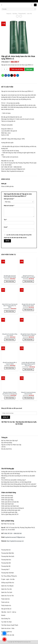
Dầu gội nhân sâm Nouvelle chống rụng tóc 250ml (28, 305)
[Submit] (35, 9)
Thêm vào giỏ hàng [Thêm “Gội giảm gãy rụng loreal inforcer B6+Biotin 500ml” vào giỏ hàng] (10, 281)
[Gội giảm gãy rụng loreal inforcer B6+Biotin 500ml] (10, 266)
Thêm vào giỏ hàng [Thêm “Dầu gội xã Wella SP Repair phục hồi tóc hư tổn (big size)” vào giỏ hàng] (10, 398)
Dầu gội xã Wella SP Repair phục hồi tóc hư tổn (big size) (10, 393)
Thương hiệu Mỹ (22, 14)
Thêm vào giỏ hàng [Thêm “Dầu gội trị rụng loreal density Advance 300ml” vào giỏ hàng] (28, 398)
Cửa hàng (15, 14)
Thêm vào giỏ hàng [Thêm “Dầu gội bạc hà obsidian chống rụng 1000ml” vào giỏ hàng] (10, 340)
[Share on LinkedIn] (18, 75)
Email (6, 227)
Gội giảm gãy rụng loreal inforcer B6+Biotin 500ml (10, 276)
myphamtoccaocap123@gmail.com (15, 537)
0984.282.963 (18, 533)
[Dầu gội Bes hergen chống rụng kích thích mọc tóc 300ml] (28, 324)
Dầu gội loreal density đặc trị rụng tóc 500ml (10, 363)
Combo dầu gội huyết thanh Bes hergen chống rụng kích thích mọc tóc (28, 364)
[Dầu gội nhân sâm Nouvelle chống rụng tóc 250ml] (28, 294)
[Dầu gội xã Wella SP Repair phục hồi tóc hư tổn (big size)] (10, 382)
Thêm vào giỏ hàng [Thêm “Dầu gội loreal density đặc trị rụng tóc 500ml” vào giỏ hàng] (10, 368)
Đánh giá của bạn (9, 199)
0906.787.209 (8, 533)
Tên (5, 220)
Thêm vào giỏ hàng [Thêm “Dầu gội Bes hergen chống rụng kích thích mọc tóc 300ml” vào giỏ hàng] (28, 340)
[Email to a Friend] (12, 75)
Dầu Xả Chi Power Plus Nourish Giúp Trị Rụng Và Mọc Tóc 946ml (10, 306)
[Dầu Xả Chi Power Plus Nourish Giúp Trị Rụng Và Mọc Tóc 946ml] (10, 294)
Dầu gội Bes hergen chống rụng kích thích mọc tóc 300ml (28, 335)
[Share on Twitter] (9, 75)
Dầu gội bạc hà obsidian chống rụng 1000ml (10, 335)
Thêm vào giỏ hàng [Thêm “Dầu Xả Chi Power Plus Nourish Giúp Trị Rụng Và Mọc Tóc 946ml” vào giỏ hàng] (10, 311)
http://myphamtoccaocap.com (15, 541)
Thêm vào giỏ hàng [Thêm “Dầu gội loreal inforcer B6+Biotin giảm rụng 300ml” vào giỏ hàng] (28, 281)
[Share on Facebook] (6, 75)
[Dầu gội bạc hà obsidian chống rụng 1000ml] (10, 324)
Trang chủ (9, 14)
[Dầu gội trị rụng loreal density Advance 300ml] (28, 382)
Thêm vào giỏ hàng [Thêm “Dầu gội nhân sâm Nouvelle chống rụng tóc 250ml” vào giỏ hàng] (28, 310)
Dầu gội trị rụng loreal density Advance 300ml (28, 393)
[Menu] (2, 5)
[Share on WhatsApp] (3, 75)
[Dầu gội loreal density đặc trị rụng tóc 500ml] (10, 352)
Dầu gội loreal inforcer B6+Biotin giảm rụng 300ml (28, 276)
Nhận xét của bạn (9, 206)
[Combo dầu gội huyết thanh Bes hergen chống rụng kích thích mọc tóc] (28, 352)
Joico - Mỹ (29, 14)
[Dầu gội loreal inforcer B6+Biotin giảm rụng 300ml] (28, 266)
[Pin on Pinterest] (15, 75)
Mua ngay (29, 69)
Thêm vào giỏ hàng (17, 69)
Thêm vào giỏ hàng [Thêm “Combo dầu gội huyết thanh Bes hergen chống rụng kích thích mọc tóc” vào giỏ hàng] (28, 370)
